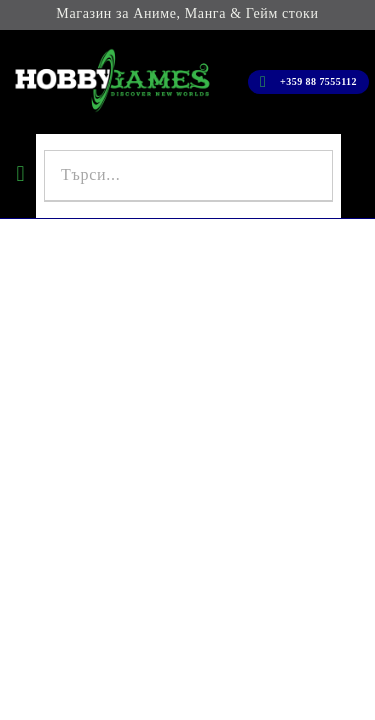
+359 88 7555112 (318, 81)
